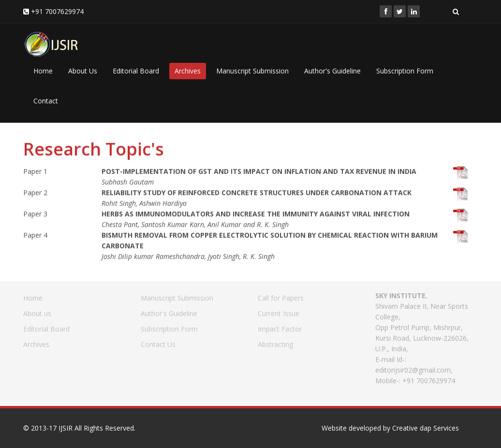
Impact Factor (280, 326)
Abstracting (275, 342)
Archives (188, 71)
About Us (83, 71)
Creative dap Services (426, 428)
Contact (46, 101)
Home (43, 71)
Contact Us (158, 342)
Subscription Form (405, 71)
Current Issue (279, 311)
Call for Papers (281, 296)
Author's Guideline (332, 71)
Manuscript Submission (252, 71)
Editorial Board (136, 71)
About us (37, 311)
